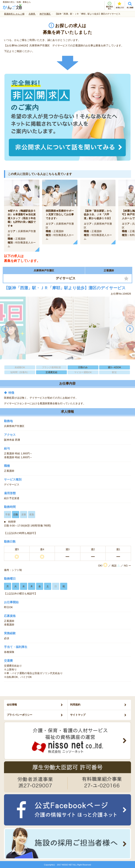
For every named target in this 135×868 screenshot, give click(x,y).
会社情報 (12, 705)
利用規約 (75, 705)
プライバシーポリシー (19, 715)
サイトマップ (78, 715)
